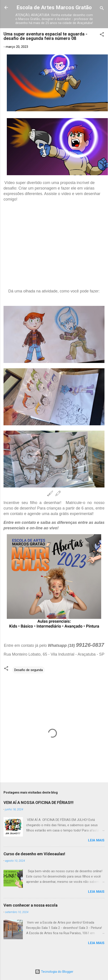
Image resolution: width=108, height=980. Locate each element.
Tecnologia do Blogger (54, 972)
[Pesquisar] (102, 9)
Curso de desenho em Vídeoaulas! (34, 854)
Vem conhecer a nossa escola (31, 905)
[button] (102, 35)
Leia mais (96, 840)
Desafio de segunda (29, 670)
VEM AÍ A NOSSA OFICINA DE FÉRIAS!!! (39, 802)
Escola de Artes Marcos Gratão (54, 7)
